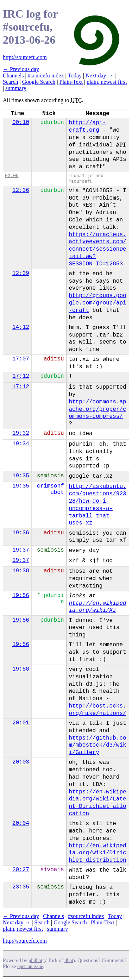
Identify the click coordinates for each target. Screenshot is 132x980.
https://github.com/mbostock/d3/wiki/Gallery (97, 746)
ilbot (69, 960)
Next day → (99, 76)
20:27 (21, 870)
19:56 (21, 596)
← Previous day (21, 69)
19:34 (21, 444)
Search (11, 82)
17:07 (21, 359)
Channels (13, 76)
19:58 (21, 669)
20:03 (21, 762)
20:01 (21, 723)
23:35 (21, 887)
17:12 (21, 376)
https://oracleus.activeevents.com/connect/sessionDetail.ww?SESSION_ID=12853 (97, 249)
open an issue (30, 966)
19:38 (21, 571)
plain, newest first (107, 82)
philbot (36, 960)
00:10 (21, 122)
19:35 (21, 476)
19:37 (21, 550)
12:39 (21, 274)
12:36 (21, 190)
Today (75, 76)
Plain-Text (71, 82)
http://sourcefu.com (25, 57)
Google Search (39, 82)
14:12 (21, 327)
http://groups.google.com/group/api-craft (97, 303)
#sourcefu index (46, 76)
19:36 (21, 533)
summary (16, 88)
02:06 (12, 176)
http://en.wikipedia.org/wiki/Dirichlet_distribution (97, 853)
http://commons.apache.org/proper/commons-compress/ (97, 409)
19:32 (21, 433)
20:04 (21, 823)
